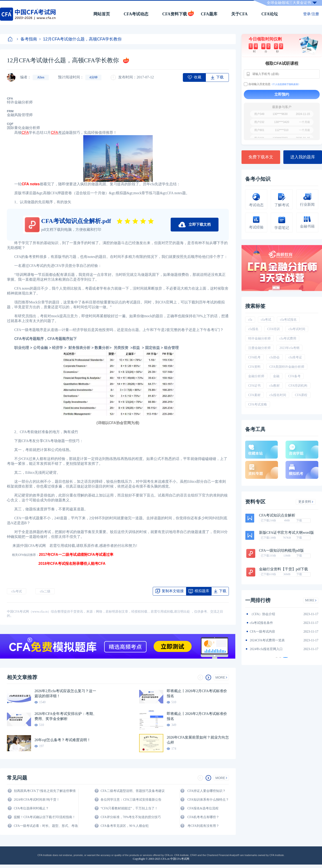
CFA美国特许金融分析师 (287, 367)
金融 (276, 376)
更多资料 (306, 502)
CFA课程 (301, 395)
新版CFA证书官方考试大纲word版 (286, 533)
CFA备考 (294, 376)
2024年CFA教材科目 (264, 614)
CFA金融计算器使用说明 (267, 640)
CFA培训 (273, 329)
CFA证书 (254, 386)
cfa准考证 (295, 357)
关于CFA (239, 14)
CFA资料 (254, 367)
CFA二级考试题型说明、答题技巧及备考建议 (132, 791)
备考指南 (27, 39)
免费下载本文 (261, 157)
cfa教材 (275, 386)
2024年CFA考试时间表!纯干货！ (37, 800)
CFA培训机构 (298, 386)
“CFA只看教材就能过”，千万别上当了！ (129, 808)
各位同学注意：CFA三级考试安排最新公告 (131, 800)
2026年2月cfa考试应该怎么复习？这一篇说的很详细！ (65, 693)
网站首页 (102, 14)
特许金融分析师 (259, 338)
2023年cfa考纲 (289, 348)
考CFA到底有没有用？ (203, 826)
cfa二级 (45, 591)
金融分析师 (256, 376)
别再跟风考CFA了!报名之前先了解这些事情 (45, 791)
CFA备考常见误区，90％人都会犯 (124, 826)
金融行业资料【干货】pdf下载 (283, 569)
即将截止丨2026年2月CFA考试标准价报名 (197, 693)
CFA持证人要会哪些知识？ (207, 791)
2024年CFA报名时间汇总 (267, 632)
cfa (250, 320)
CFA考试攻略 (258, 404)
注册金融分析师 (259, 348)
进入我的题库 (303, 157)
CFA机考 (254, 357)
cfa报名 (253, 329)
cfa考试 (16, 591)
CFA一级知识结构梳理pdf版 (281, 551)
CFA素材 (254, 395)
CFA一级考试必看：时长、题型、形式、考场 (46, 826)
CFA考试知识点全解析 (277, 515)
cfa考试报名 (288, 320)
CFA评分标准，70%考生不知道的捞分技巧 (131, 817)
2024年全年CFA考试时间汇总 (270, 649)
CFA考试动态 (136, 14)
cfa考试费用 (288, 338)
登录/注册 (311, 14)
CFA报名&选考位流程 (203, 808)
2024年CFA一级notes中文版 (269, 623)
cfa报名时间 (278, 395)
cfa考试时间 (297, 329)
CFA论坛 (270, 14)
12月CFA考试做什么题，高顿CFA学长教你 (80, 39)
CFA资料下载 (175, 14)
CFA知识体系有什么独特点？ (208, 800)
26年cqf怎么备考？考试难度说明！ (63, 740)
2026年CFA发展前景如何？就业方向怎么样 (198, 740)
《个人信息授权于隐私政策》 (285, 84)
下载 (299, 520)
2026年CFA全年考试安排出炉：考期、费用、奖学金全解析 (66, 716)
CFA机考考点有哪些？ (203, 817)
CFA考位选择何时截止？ (31, 808)
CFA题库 (209, 14)
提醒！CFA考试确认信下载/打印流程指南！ (45, 817)
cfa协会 (275, 357)
